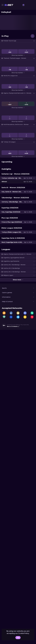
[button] (18, 41)
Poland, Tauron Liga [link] (10, 41)
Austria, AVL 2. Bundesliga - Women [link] (15, 272)
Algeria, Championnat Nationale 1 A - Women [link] (17, 93)
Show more (18, 280)
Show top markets (18, 55)
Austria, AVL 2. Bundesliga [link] (12, 268)
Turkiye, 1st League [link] (9, 142)
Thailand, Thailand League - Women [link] (15, 58)
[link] (9, 5)
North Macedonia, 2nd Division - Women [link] (16, 124)
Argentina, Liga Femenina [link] (11, 261)
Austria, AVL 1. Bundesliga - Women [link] (14, 265)
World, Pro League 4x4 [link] (10, 76)
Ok (18, 638)
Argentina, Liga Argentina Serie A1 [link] (14, 258)
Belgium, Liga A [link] (8, 275)
